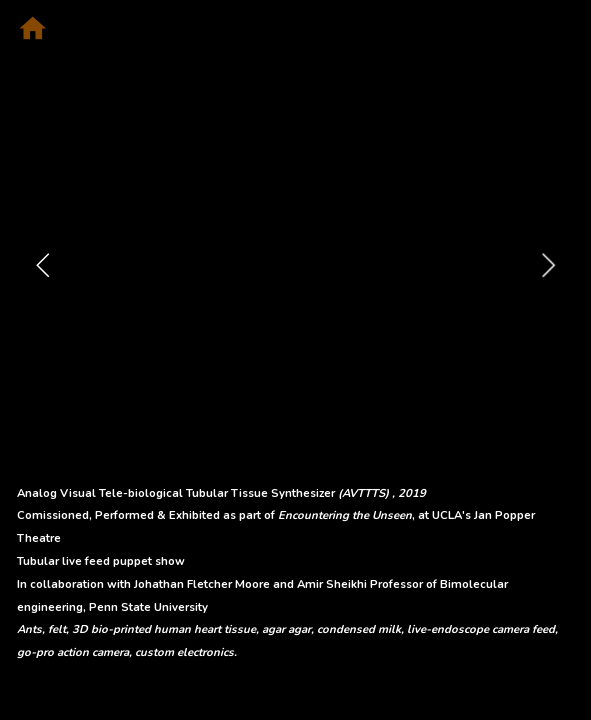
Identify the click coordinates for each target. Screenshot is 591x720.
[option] (296, 265)
